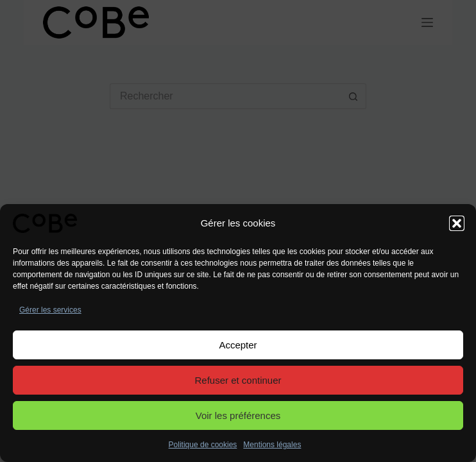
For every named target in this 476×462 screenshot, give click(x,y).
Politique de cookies (203, 445)
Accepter (238, 345)
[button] (457, 223)
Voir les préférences (238, 415)
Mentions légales (272, 445)
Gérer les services (50, 310)
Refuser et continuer (238, 380)
